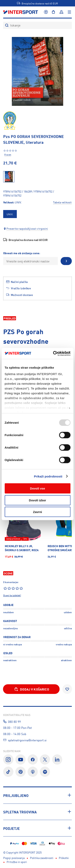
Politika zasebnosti (42, 858)
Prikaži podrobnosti (48, 476)
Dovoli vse (37, 488)
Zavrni (37, 512)
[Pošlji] (66, 261)
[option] (10, 214)
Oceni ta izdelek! (12, 595)
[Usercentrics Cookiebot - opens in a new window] (53, 353)
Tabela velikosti (62, 202)
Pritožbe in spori (17, 862)
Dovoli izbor (38, 500)
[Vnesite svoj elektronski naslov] (30, 261)
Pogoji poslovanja (14, 858)
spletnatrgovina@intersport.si (27, 740)
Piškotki (64, 858)
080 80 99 (14, 722)
